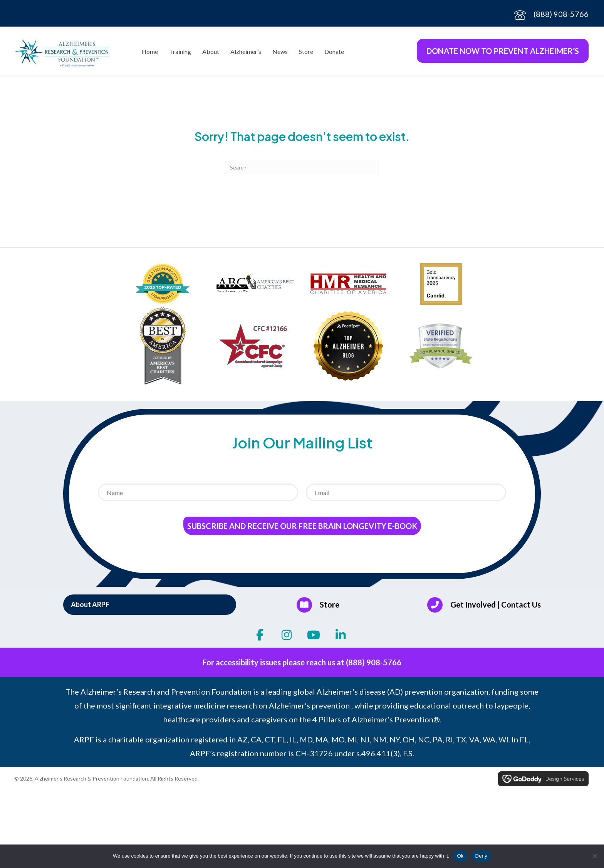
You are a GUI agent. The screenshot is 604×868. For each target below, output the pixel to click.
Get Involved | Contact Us (496, 608)
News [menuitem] (280, 53)
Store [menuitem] (306, 53)
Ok (460, 856)
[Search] (302, 170)
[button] (150, 608)
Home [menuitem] (150, 53)
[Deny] (594, 856)
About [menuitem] (211, 53)
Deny (481, 856)
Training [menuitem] (180, 53)
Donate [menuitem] (334, 53)
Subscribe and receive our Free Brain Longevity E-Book (302, 529)
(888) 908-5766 (561, 14)
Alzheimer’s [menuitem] (246, 53)
